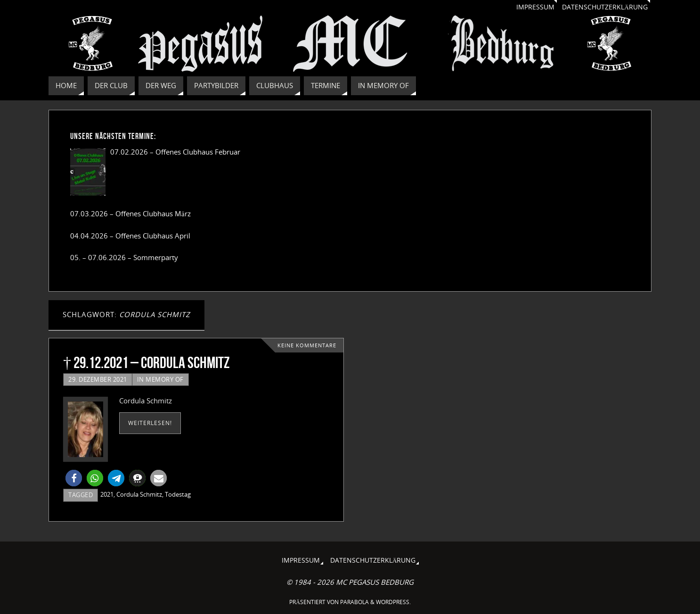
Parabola (354, 602)
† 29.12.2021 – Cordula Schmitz (147, 363)
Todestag (178, 494)
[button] (74, 478)
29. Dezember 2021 (98, 379)
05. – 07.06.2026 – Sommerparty (124, 257)
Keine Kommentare (307, 345)
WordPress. (393, 602)
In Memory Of (160, 379)
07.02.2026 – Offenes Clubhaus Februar (175, 152)
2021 (107, 494)
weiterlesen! (150, 423)
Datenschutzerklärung (605, 7)
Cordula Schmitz (139, 494)
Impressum (535, 7)
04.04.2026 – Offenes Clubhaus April (130, 236)
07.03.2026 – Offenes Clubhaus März (130, 213)
